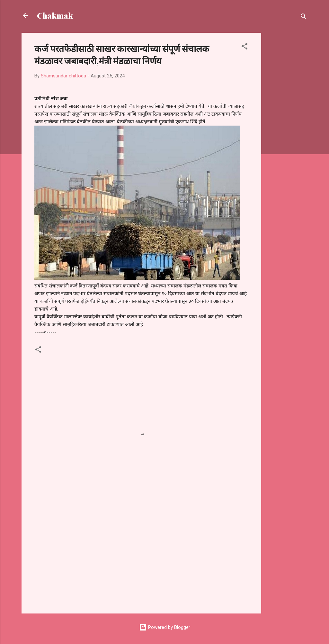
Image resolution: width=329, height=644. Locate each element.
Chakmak (55, 15)
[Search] (304, 18)
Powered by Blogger (165, 627)
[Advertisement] (287, 129)
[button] (245, 47)
